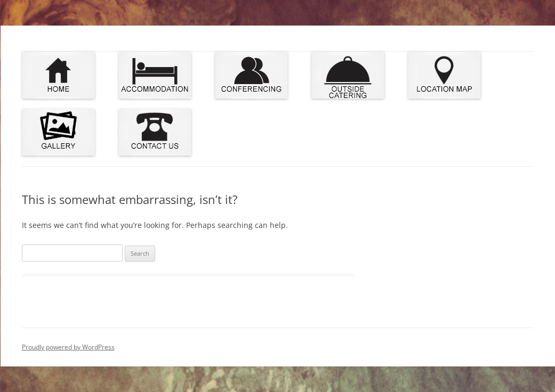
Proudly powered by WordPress (68, 347)
